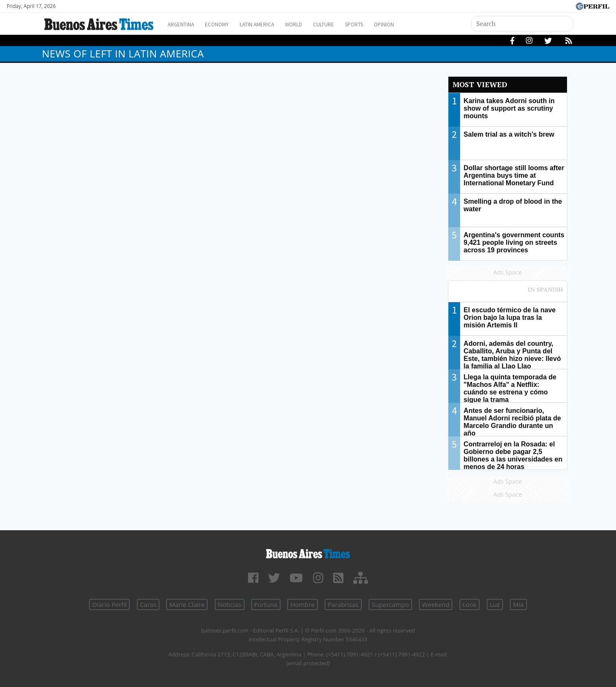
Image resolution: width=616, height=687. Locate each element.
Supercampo (390, 604)
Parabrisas (343, 604)
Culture (344, 25)
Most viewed (480, 84)
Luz (495, 604)
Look (470, 604)
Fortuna (266, 604)
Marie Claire (187, 604)
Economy (224, 25)
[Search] (523, 24)
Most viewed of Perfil (508, 293)
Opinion (413, 25)
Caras (148, 604)
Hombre (303, 604)
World (310, 25)
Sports (379, 25)
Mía (518, 604)
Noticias (230, 604)
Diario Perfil (109, 604)
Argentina (183, 25)
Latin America (269, 25)
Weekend (436, 604)
